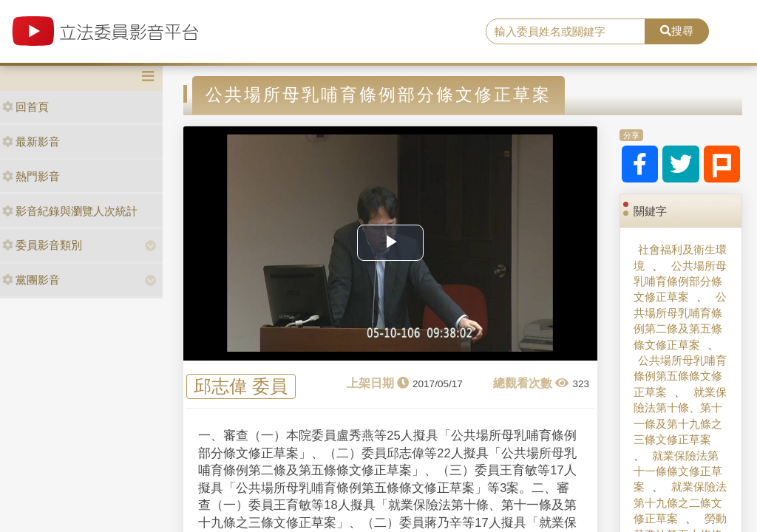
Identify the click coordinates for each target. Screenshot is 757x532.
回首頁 (26, 107)
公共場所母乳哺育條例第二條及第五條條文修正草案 (680, 320)
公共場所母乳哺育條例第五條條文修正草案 (680, 376)
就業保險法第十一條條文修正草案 (678, 471)
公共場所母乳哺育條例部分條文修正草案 (680, 282)
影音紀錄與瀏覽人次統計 (70, 211)
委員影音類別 (42, 245)
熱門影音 (31, 176)
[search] (566, 32)
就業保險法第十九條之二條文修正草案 (680, 502)
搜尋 (677, 31)
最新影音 (31, 141)
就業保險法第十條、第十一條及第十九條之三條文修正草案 (680, 416)
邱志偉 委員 (241, 387)
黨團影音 (31, 280)
